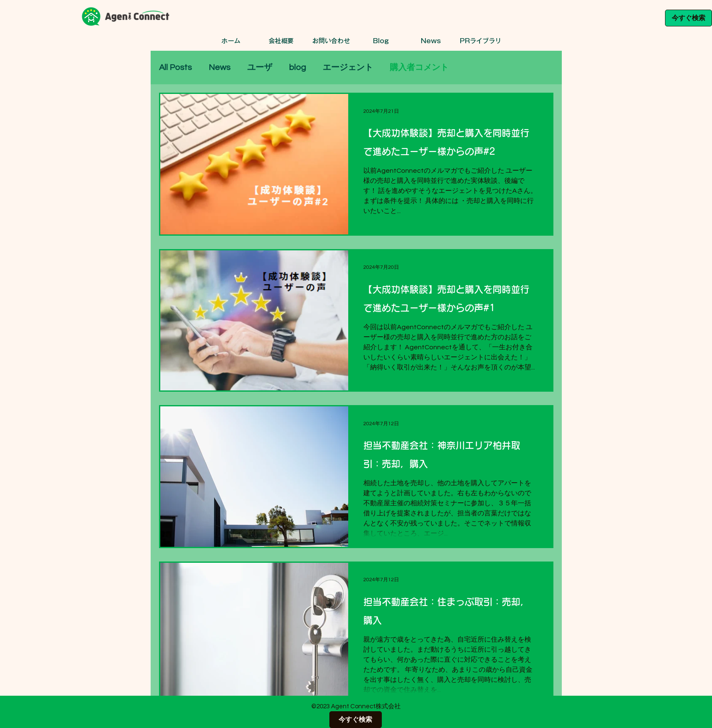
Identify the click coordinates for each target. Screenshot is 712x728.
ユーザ (260, 68)
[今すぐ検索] (689, 18)
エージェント (348, 68)
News (219, 68)
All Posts (175, 68)
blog (297, 68)
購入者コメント (419, 68)
